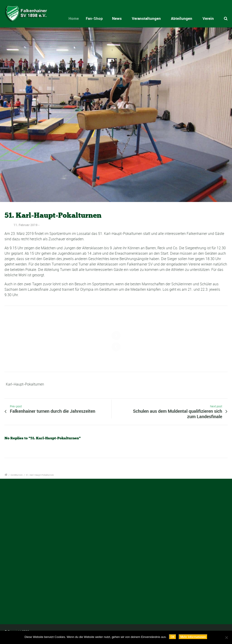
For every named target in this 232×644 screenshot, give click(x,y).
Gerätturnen (17, 475)
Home (77, 18)
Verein (208, 18)
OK (173, 637)
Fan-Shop (98, 18)
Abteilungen (182, 18)
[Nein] (226, 637)
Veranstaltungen (146, 18)
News (118, 18)
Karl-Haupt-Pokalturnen (25, 384)
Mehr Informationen (193, 637)
